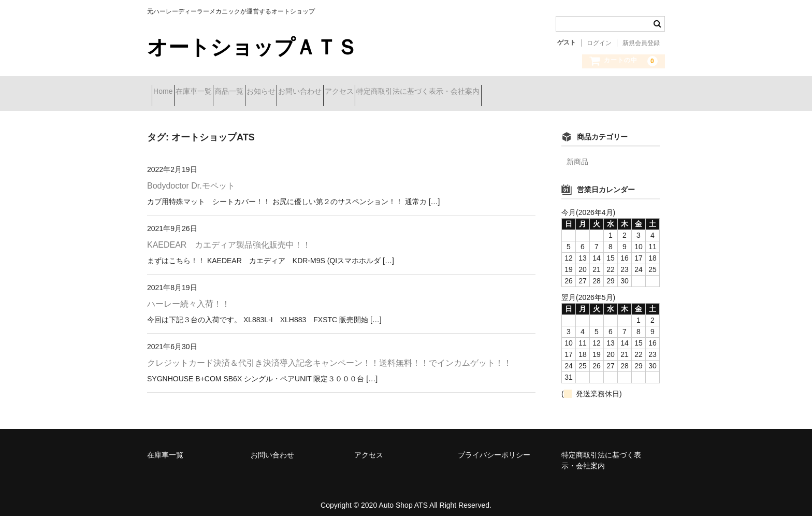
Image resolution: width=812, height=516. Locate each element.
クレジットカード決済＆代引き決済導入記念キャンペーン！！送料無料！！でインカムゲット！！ (329, 355)
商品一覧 (270, 92)
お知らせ (321, 92)
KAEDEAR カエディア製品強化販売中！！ (229, 237)
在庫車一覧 (216, 92)
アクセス (436, 92)
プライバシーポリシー (494, 447)
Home (168, 92)
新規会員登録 (641, 43)
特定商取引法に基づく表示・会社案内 (533, 92)
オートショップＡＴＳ (252, 47)
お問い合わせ (378, 92)
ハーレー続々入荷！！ (189, 296)
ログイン (599, 43)
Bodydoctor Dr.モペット (191, 178)
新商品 (577, 154)
